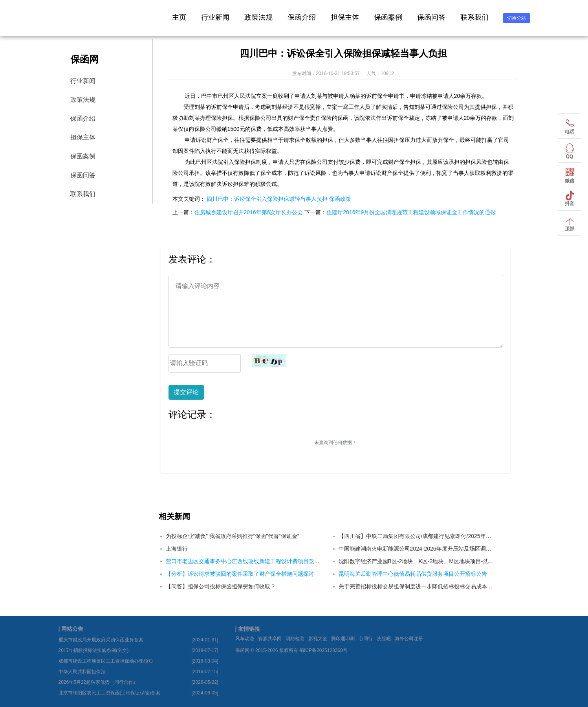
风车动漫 (245, 639)
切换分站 (517, 18)
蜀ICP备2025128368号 (323, 650)
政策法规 (258, 17)
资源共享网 (270, 639)
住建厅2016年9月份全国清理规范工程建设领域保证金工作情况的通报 (411, 212)
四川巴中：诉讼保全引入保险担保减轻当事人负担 (267, 199)
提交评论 (186, 392)
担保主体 (345, 17)
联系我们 (474, 17)
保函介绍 (302, 17)
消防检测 (295, 639)
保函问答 (431, 17)
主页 (179, 17)
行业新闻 (215, 17)
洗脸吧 (384, 639)
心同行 (366, 639)
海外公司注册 (409, 639)
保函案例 (388, 17)
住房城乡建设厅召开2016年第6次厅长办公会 (249, 212)
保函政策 (340, 199)
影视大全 (318, 639)
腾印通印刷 (343, 639)
